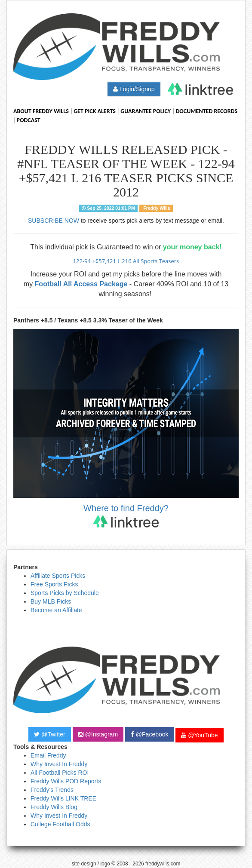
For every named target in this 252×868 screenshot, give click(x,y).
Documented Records (207, 111)
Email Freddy (48, 755)
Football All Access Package (81, 284)
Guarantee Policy (146, 111)
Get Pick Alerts (95, 111)
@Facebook (150, 734)
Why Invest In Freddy (59, 764)
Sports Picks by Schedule (65, 593)
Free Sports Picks (54, 584)
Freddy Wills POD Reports (66, 781)
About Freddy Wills (41, 111)
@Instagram (98, 734)
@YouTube (199, 735)
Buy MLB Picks (51, 601)
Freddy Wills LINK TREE (63, 798)
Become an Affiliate (56, 610)
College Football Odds (60, 824)
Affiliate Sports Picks (58, 576)
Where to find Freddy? (126, 515)
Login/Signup (134, 89)
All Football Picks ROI (60, 773)
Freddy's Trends (52, 790)
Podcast (29, 120)
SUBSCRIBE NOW (54, 221)
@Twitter (49, 734)
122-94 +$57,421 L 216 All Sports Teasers (126, 261)
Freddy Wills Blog (54, 807)
